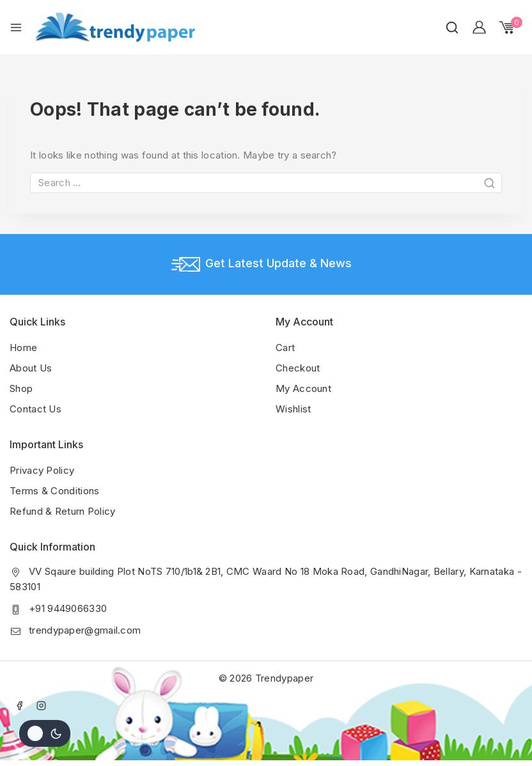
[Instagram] (42, 705)
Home (23, 348)
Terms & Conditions (54, 491)
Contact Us (35, 409)
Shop (21, 388)
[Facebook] (19, 705)
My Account (303, 388)
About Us (31, 368)
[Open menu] (16, 27)
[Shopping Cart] (511, 27)
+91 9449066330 (68, 608)
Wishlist (293, 409)
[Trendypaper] (115, 27)
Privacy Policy (42, 470)
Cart (285, 348)
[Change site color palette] (45, 733)
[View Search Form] (452, 27)
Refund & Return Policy (63, 511)
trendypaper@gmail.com (85, 630)
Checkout (298, 368)
